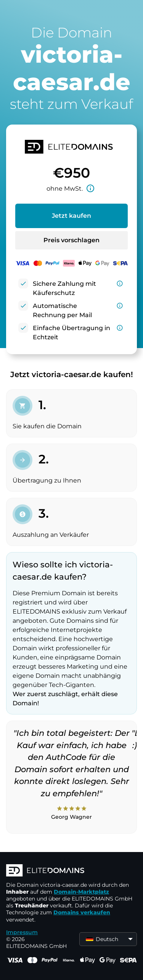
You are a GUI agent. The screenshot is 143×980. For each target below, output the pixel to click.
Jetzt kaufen (71, 216)
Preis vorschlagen (71, 240)
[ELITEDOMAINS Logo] (71, 871)
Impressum (22, 932)
